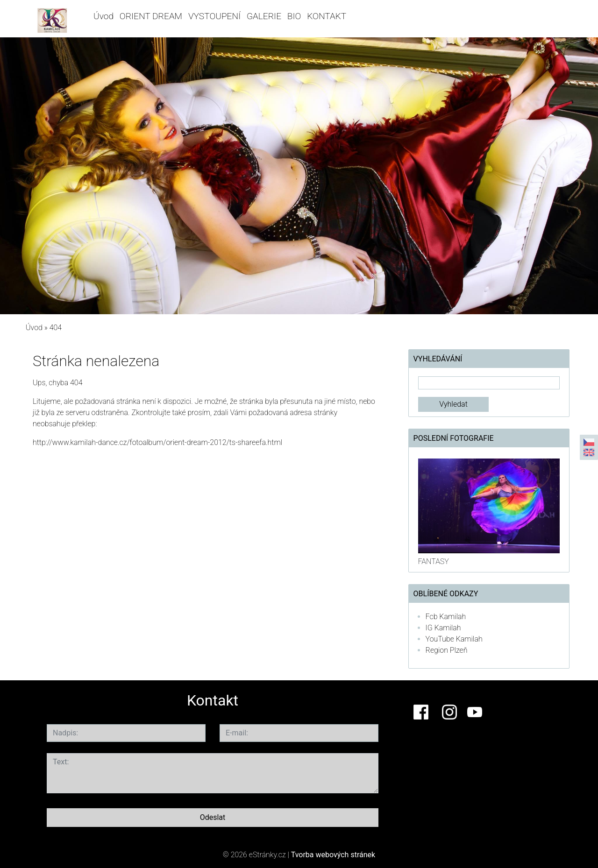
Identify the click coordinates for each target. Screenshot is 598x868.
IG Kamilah (443, 628)
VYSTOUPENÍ (214, 16)
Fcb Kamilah (446, 617)
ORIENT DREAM (151, 16)
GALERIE (264, 16)
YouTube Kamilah (454, 639)
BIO (294, 16)
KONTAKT (327, 16)
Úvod (103, 16)
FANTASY (434, 561)
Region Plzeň (447, 650)
